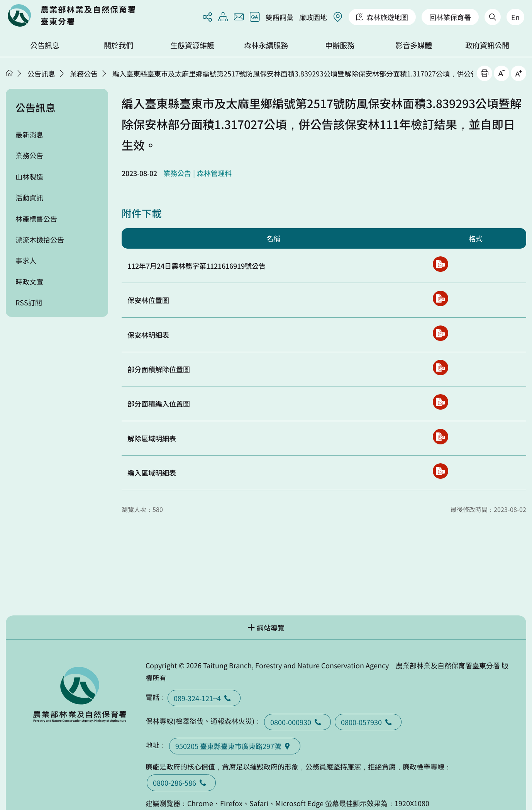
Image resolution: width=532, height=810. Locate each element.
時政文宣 (29, 281)
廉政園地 (313, 17)
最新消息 (29, 134)
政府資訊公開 (487, 45)
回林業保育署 (450, 17)
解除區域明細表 (152, 438)
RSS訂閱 (29, 302)
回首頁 (71, 15)
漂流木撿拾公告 (40, 239)
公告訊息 (45, 45)
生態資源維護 (192, 45)
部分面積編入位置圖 (159, 403)
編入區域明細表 (152, 473)
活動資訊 (29, 197)
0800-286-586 (181, 783)
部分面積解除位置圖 (159, 369)
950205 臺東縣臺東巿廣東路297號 (235, 746)
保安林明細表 (148, 335)
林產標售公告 (36, 219)
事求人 (26, 260)
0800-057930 (368, 722)
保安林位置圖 (148, 300)
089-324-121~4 (204, 698)
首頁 (9, 73)
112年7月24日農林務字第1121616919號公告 (197, 266)
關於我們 (119, 45)
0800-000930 (297, 722)
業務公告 (84, 73)
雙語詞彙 (280, 17)
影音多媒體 (414, 45)
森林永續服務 (266, 45)
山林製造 (29, 176)
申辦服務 (340, 45)
